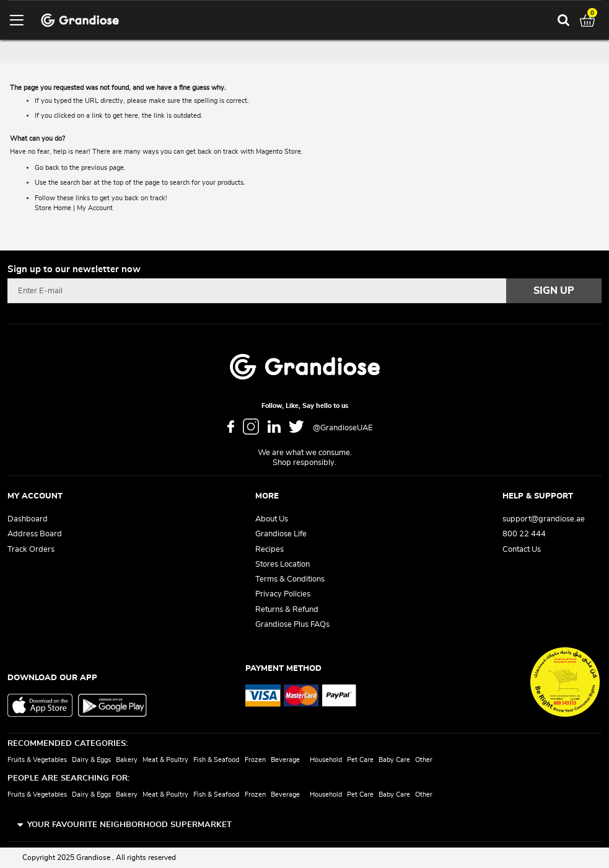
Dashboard (28, 519)
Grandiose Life (281, 534)
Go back (47, 168)
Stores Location (283, 565)
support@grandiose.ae (544, 519)
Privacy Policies (283, 594)
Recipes (269, 550)
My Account (95, 208)
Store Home (53, 208)
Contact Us (522, 550)
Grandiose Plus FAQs (292, 625)
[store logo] (80, 20)
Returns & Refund (287, 610)
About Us (272, 519)
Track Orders (31, 550)
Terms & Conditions (290, 579)
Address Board (35, 534)
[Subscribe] (554, 291)
